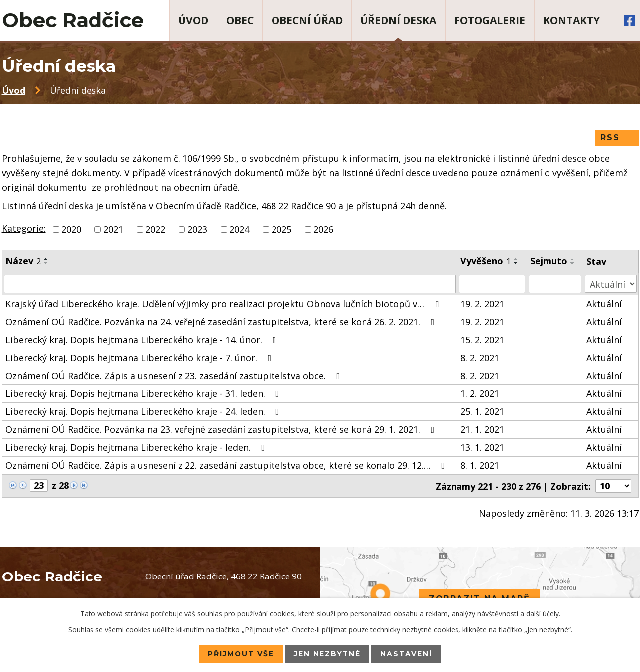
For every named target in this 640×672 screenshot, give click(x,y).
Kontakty (571, 20)
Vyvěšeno (486, 261)
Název (23, 261)
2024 (239, 230)
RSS (617, 138)
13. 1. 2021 (482, 447)
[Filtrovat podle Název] (230, 284)
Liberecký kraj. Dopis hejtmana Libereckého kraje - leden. (137, 447)
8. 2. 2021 (480, 358)
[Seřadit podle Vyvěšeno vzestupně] (516, 260)
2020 (71, 230)
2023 (197, 230)
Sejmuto (549, 261)
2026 (323, 230)
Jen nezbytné (328, 654)
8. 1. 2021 (480, 465)
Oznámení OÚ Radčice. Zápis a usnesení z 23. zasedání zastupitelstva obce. (175, 376)
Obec (240, 20)
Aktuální (604, 304)
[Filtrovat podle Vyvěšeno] (492, 284)
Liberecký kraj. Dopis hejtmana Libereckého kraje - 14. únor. (143, 340)
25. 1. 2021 (482, 411)
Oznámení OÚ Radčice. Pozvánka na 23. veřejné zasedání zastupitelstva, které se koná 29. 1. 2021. (222, 429)
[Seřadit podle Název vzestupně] (46, 260)
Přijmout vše (240, 654)
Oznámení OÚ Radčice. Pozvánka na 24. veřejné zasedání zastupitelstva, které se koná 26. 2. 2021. (222, 322)
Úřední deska (398, 20)
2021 (113, 230)
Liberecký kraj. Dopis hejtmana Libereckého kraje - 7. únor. (140, 358)
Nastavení (408, 654)
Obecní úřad (307, 20)
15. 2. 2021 (482, 340)
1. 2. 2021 (480, 393)
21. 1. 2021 (482, 429)
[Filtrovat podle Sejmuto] (555, 284)
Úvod (193, 20)
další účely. (543, 614)
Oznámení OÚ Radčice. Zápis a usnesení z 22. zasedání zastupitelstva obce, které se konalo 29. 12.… (227, 465)
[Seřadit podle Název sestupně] (46, 264)
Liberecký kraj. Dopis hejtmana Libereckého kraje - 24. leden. (144, 411)
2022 (155, 230)
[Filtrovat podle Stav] (610, 284)
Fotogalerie (490, 20)
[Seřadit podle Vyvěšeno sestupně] (516, 264)
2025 (281, 230)
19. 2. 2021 (482, 304)
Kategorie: (24, 229)
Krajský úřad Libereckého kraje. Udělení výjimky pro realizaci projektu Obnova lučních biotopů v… (224, 304)
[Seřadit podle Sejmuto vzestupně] (573, 260)
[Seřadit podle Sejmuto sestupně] (573, 264)
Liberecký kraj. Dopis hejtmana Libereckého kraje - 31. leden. (144, 393)
